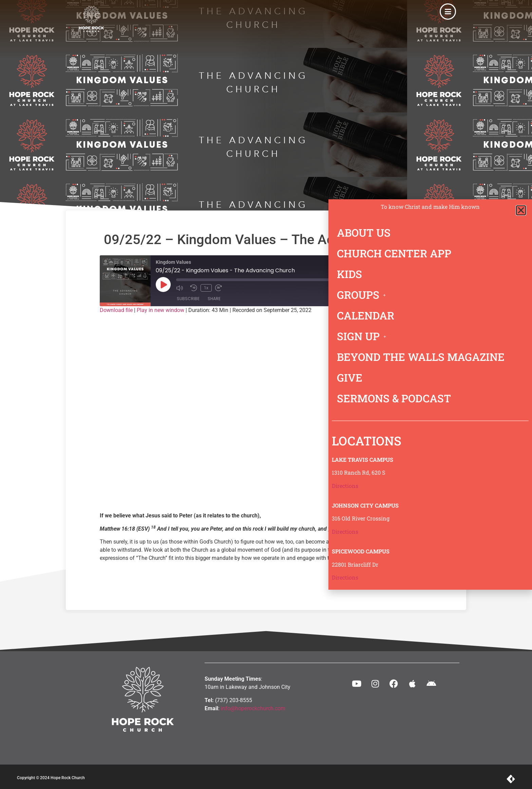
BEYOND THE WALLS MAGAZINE (421, 357)
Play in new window (160, 310)
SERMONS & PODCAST (394, 398)
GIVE (350, 378)
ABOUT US (364, 233)
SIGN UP (363, 336)
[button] (521, 210)
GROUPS (363, 295)
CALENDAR (366, 315)
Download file (116, 310)
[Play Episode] (163, 285)
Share (214, 299)
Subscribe (188, 299)
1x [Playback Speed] (206, 288)
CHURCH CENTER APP (394, 253)
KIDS (349, 274)
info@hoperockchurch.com (253, 708)
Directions (345, 486)
